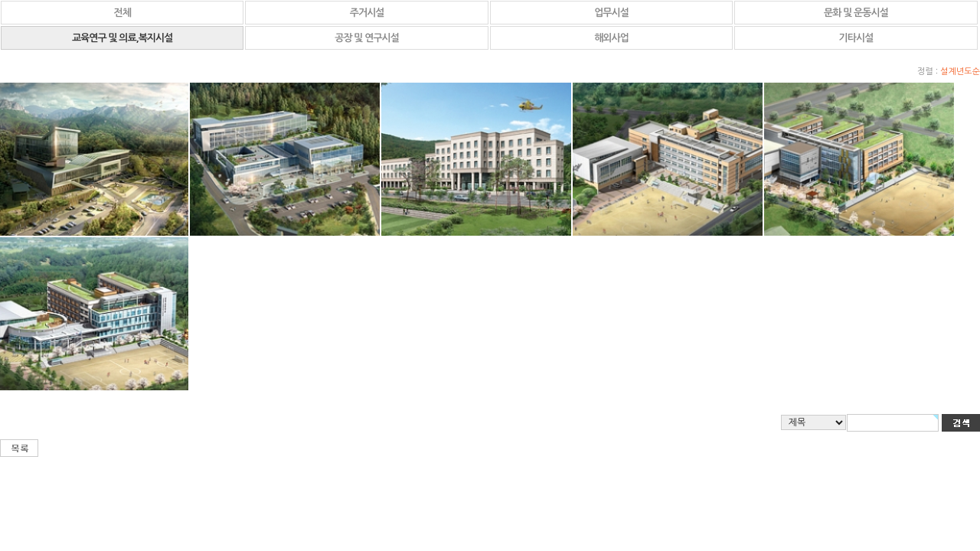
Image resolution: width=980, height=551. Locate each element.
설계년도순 (960, 72)
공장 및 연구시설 (367, 38)
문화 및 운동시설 (856, 13)
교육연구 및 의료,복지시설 (122, 38)
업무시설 (611, 13)
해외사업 (611, 38)
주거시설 (367, 13)
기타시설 (856, 38)
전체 (122, 13)
